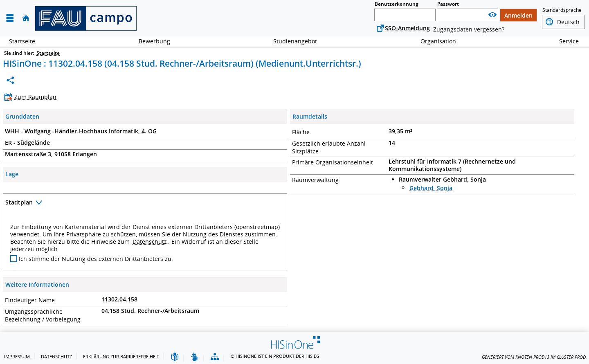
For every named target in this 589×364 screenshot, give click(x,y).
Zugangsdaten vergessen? (469, 29)
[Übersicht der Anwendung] (215, 357)
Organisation (434, 41)
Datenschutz (150, 242)
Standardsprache (562, 10)
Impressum (17, 356)
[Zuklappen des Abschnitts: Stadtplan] (145, 203)
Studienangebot (291, 41)
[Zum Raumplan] (32, 97)
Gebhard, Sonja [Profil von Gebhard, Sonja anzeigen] (431, 188)
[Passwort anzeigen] (492, 15)
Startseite (22, 41)
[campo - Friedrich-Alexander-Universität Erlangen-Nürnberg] (86, 18)
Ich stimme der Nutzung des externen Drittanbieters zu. (96, 259)
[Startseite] (26, 18)
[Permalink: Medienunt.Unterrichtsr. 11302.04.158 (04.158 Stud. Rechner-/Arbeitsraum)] (10, 80)
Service (564, 41)
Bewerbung (150, 41)
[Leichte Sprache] (175, 357)
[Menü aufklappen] (10, 18)
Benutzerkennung (397, 4)
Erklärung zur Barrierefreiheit (121, 356)
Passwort (448, 4)
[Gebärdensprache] (195, 357)
